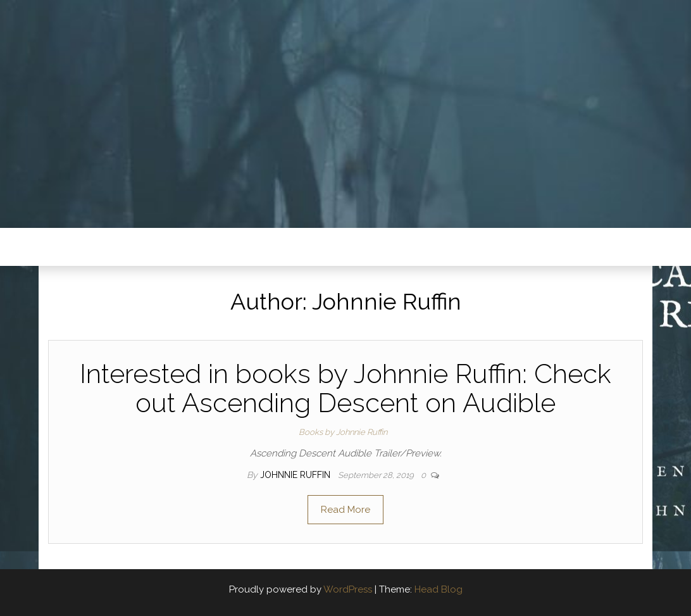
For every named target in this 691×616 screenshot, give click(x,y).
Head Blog (439, 589)
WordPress (348, 589)
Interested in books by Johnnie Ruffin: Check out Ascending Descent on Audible (345, 388)
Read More (345, 510)
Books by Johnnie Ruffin (343, 432)
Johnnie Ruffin (296, 475)
